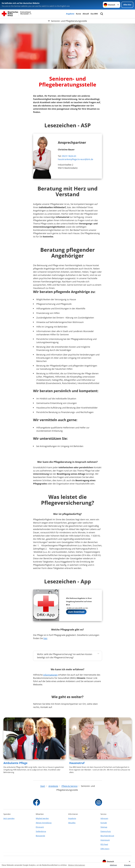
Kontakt (104, 823)
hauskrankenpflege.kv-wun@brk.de (75, 159)
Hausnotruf (77, 763)
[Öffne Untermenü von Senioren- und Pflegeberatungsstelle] (67, 21)
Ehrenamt (40, 827)
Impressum (105, 840)
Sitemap (104, 827)
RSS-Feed (104, 844)
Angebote (70, 14)
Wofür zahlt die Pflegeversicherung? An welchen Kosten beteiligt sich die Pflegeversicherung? (65, 656)
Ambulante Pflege (15, 763)
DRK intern (105, 849)
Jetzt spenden (9, 818)
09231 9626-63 (69, 156)
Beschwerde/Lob (107, 836)
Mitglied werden (42, 818)
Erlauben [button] (127, 865)
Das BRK (94, 14)
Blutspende (40, 836)
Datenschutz (106, 831)
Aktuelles (72, 823)
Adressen (104, 818)
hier (45, 638)
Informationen (50, 675)
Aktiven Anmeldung (44, 823)
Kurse (78, 14)
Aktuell (86, 14)
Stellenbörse (41, 831)
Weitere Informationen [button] (77, 865)
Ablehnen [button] (113, 865)
